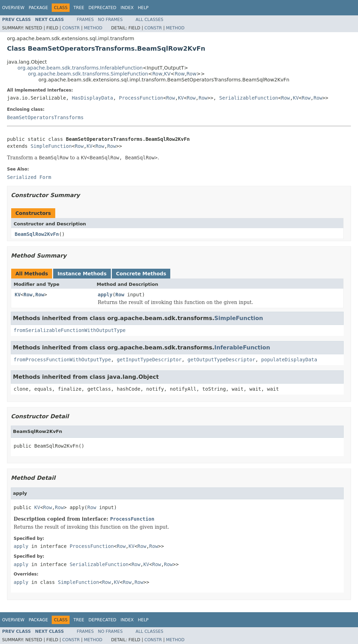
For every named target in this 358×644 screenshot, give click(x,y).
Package (38, 8)
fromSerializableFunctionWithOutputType (70, 330)
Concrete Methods (141, 274)
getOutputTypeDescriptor (221, 360)
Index (127, 8)
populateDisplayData (289, 360)
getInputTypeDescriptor (149, 360)
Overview (13, 8)
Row (157, 74)
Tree (79, 8)
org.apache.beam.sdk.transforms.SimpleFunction (88, 74)
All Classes (149, 20)
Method (93, 28)
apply (105, 295)
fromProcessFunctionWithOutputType (62, 360)
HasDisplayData (92, 98)
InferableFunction (242, 348)
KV (167, 74)
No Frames (110, 20)
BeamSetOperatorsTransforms (45, 117)
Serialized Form (29, 177)
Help (143, 8)
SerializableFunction (249, 98)
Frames (85, 20)
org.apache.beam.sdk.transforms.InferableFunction (80, 68)
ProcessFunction (141, 98)
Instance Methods (82, 274)
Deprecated (102, 8)
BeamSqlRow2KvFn (37, 234)
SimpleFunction (51, 146)
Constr (71, 28)
